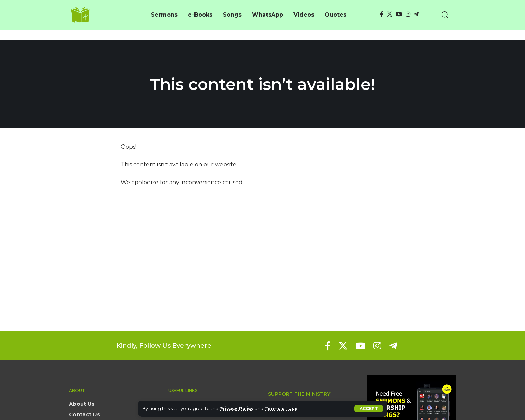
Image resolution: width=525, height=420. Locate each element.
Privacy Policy (237, 408)
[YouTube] (399, 14)
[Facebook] (382, 14)
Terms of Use (282, 408)
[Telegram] (416, 14)
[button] (369, 409)
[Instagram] (408, 14)
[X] (390, 14)
